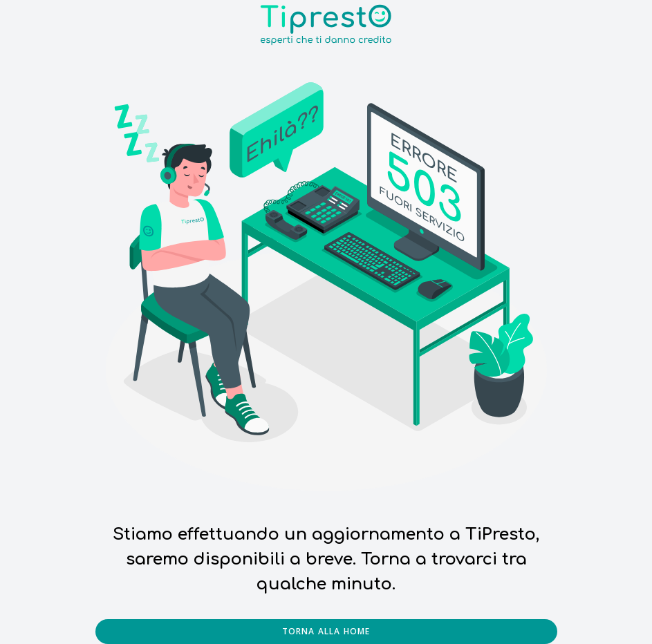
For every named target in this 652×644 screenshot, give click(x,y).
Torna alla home (326, 631)
